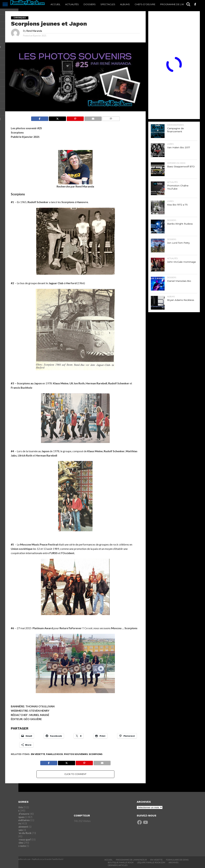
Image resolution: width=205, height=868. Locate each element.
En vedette (38, 754)
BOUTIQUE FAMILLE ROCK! (121, 863)
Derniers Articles (118, 865)
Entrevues (17, 830)
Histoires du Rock (21, 833)
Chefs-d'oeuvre (20, 814)
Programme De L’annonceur (131, 860)
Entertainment (19, 827)
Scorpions (96, 754)
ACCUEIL (55, 4)
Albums (125, 4)
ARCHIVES (173, 863)
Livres (14, 836)
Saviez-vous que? (21, 840)
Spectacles (108, 4)
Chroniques (18, 817)
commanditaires (20, 820)
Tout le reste (18, 846)
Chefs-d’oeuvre (145, 4)
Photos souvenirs (76, 754)
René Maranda (34, 31)
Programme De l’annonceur (178, 4)
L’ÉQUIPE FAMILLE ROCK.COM (151, 863)
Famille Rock (55, 754)
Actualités (72, 4)
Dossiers (90, 4)
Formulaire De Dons (177, 860)
